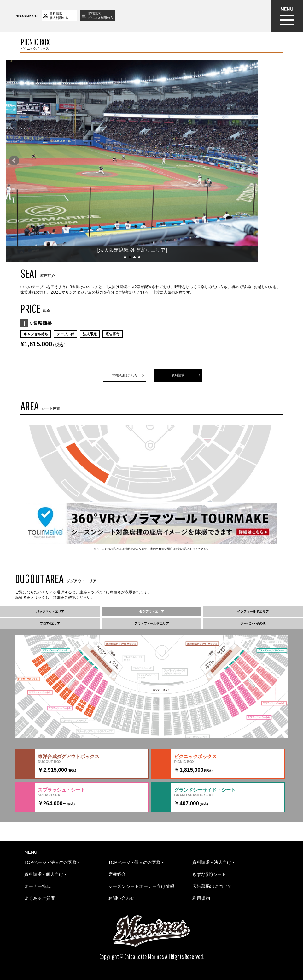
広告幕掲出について (212, 886)
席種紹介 (117, 874)
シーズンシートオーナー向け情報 (141, 886)
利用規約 (201, 898)
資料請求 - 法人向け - (213, 862)
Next (250, 161)
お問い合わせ (121, 898)
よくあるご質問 (40, 898)
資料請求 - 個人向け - (45, 874)
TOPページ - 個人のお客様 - (136, 862)
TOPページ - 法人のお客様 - (52, 862)
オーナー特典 (38, 886)
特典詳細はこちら (125, 375)
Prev (14, 161)
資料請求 (178, 375)
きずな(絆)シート (209, 874)
